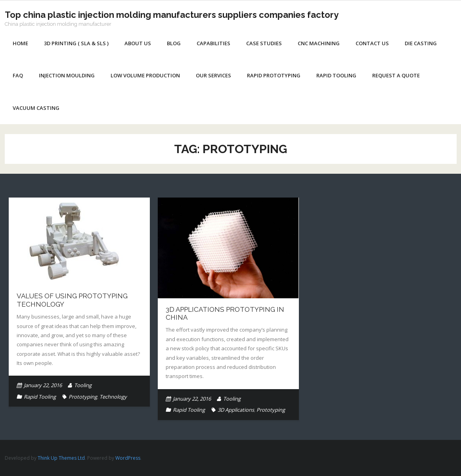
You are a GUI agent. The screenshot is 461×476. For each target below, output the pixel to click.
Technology (113, 397)
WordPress (128, 458)
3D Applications (236, 410)
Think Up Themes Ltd (61, 458)
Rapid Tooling (40, 397)
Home (20, 43)
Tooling (83, 385)
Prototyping (83, 397)
